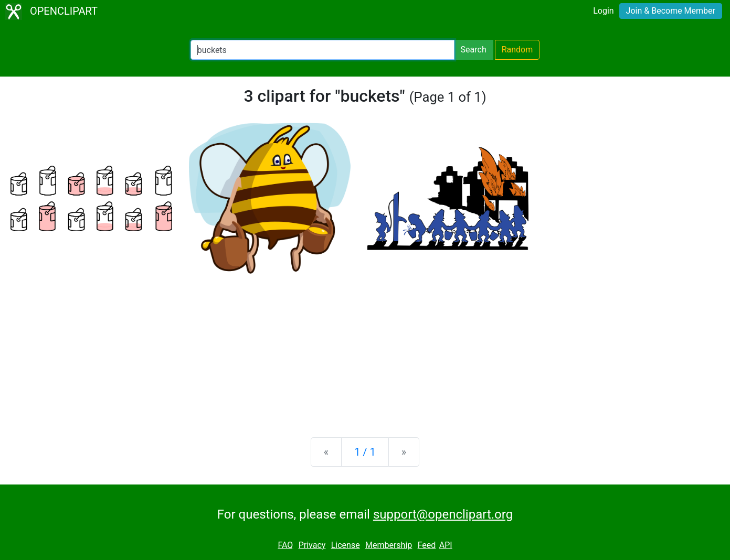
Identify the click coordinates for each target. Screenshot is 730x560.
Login (603, 11)
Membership (389, 545)
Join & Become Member (671, 11)
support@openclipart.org (443, 514)
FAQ (285, 545)
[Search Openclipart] (322, 50)
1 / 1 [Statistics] (365, 452)
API (446, 545)
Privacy (312, 545)
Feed (427, 545)
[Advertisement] (365, 347)
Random (517, 50)
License (346, 545)
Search (474, 50)
